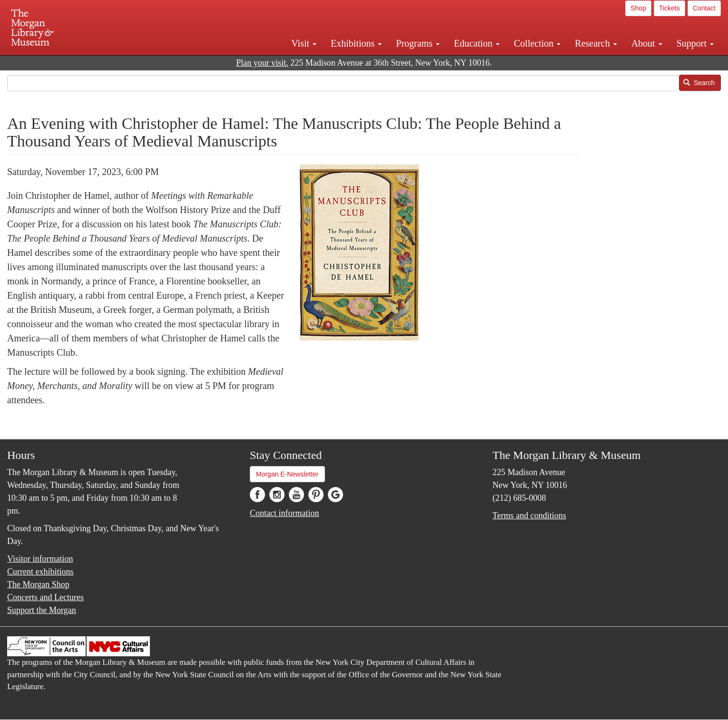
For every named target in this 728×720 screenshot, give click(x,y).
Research (596, 43)
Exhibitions (356, 43)
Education (477, 43)
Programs (418, 43)
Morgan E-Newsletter (287, 474)
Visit (304, 43)
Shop (638, 8)
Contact (704, 8)
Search (699, 83)
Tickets (669, 8)
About (647, 43)
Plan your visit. (262, 63)
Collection (537, 43)
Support (695, 43)
